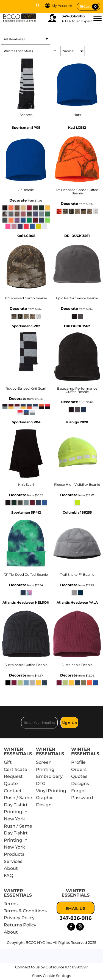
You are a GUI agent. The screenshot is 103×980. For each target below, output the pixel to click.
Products (14, 854)
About (11, 868)
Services (13, 861)
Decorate (18, 200)
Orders (79, 769)
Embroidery (49, 776)
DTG (41, 784)
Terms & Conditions (25, 911)
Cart (91, 7)
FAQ (9, 875)
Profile (78, 762)
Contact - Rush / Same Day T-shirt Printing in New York (18, 805)
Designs (80, 784)
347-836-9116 (73, 16)
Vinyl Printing (51, 791)
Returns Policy (20, 925)
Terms (11, 904)
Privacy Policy (19, 918)
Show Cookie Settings (51, 976)
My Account (58, 6)
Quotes (79, 776)
